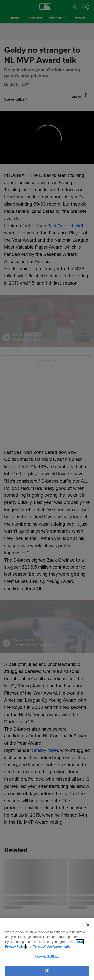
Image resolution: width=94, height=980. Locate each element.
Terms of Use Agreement (51, 947)
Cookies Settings (47, 957)
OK (47, 971)
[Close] (88, 925)
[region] (47, 949)
